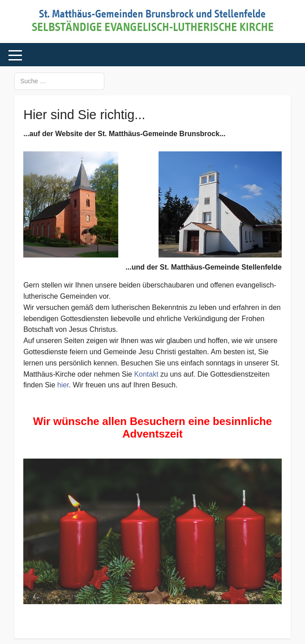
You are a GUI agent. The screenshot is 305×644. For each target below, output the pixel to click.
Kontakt (146, 374)
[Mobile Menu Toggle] (15, 55)
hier (63, 385)
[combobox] (59, 81)
